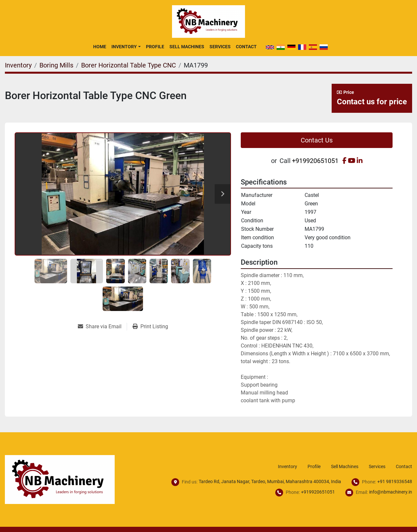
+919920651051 (315, 161)
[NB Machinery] (60, 479)
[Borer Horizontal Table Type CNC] (129, 65)
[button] (126, 47)
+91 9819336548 (395, 481)
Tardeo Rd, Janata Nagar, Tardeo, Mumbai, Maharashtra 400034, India (270, 481)
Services (220, 47)
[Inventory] (18, 65)
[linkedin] (360, 161)
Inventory (124, 47)
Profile (155, 47)
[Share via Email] (102, 327)
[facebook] (345, 161)
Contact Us (317, 140)
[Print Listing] (150, 327)
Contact (246, 47)
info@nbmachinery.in (391, 492)
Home (100, 47)
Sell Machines (187, 47)
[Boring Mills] (56, 65)
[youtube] (352, 161)
